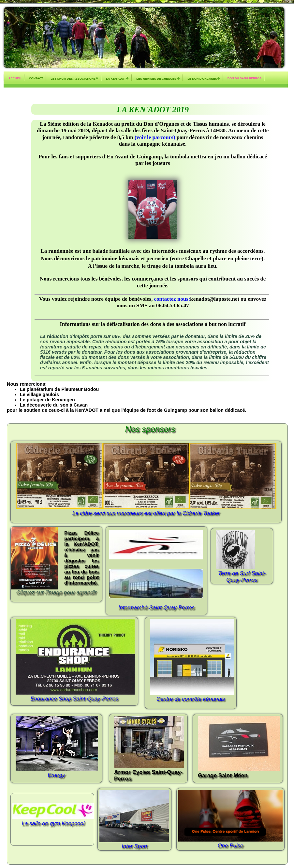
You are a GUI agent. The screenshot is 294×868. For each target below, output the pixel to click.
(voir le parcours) (154, 137)
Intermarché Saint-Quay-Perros (156, 608)
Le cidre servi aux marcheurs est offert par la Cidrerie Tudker (146, 513)
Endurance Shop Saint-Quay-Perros (74, 699)
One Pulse (231, 846)
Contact (36, 78)
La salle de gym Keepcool (53, 823)
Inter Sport (134, 846)
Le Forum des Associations (74, 79)
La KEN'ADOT (117, 79)
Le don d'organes (204, 79)
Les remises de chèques (158, 79)
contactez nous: (172, 299)
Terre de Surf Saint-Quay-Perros (242, 577)
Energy (56, 775)
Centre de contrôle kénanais (191, 699)
